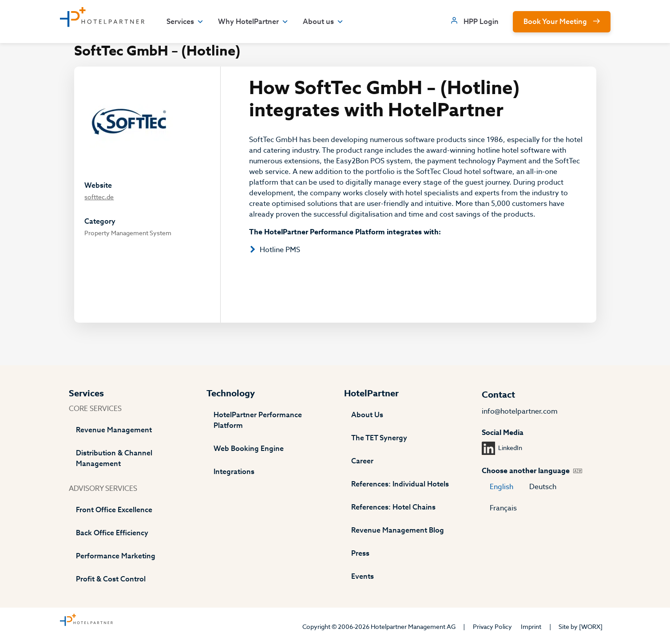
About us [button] (323, 22)
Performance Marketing (116, 556)
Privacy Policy (492, 627)
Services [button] (185, 22)
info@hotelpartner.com (520, 411)
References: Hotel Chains (393, 507)
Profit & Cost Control (111, 579)
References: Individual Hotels (400, 484)
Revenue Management (114, 430)
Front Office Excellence (114, 510)
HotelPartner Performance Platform (258, 420)
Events (363, 577)
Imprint (531, 627)
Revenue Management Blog (398, 530)
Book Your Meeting (555, 22)
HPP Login (481, 22)
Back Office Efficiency (112, 533)
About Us (367, 415)
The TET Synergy (379, 438)
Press (360, 553)
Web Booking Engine (249, 449)
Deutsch (543, 487)
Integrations (234, 472)
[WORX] (591, 627)
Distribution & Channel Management (114, 458)
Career (362, 461)
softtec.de (99, 197)
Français (503, 508)
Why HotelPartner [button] (253, 22)
